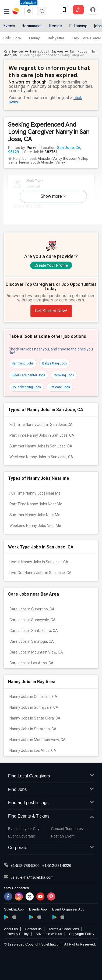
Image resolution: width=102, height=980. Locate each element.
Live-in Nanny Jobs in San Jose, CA (39, 562)
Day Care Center (87, 38)
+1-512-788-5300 (25, 866)
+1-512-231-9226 (57, 866)
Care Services (14, 52)
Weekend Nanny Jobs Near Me (35, 526)
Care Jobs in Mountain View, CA (36, 652)
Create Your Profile (51, 265)
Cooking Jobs (64, 375)
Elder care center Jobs (28, 375)
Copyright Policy (82, 934)
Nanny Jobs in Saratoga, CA (33, 729)
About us (11, 929)
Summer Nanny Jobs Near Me (35, 515)
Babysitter (56, 38)
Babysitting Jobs (55, 363)
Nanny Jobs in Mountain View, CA (38, 740)
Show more (53, 196)
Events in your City (24, 829)
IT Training (78, 26)
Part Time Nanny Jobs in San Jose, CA (42, 435)
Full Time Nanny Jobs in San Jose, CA (41, 425)
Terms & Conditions (64, 929)
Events (9, 26)
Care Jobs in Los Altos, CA (31, 663)
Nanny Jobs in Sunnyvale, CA (34, 707)
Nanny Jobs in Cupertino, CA (33, 697)
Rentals (56, 26)
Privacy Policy (18, 934)
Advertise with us (49, 934)
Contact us (33, 929)
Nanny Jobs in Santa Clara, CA (35, 718)
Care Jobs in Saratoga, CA (32, 641)
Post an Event (63, 836)
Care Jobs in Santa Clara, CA (34, 631)
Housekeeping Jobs (26, 387)
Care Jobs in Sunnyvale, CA (33, 620)
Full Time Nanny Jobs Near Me (35, 493)
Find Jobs (51, 790)
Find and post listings (51, 803)
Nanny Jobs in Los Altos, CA (33, 750)
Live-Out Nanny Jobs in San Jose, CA (41, 573)
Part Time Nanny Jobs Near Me (36, 504)
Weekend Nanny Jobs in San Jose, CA (41, 457)
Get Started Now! (51, 311)
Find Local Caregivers (51, 776)
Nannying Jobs (23, 363)
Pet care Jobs (60, 387)
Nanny (34, 38)
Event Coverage (22, 836)
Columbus (29, 3)
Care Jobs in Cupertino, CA (32, 609)
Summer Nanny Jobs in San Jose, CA (41, 446)
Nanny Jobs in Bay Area (46, 52)
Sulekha (16, 11)
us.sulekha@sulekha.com (32, 877)
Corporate (51, 848)
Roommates (32, 26)
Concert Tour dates (67, 829)
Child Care (12, 38)
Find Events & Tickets (51, 816)
